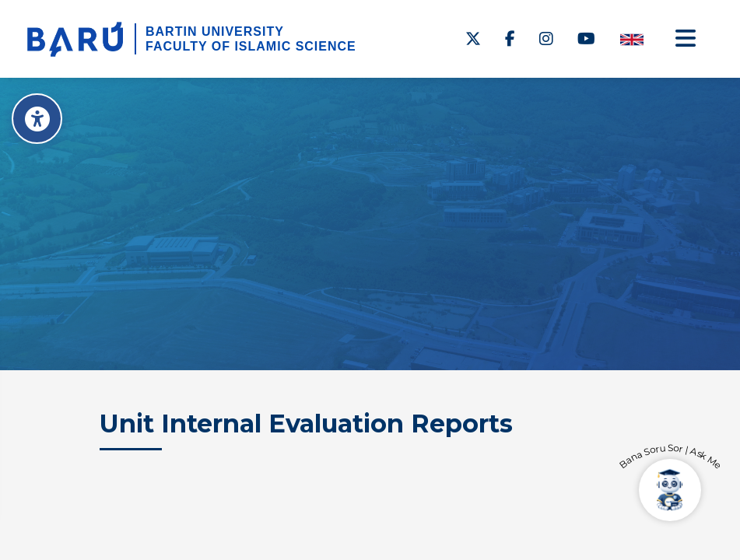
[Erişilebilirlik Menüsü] (37, 119)
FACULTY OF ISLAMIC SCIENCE (251, 46)
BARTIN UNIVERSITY (215, 31)
